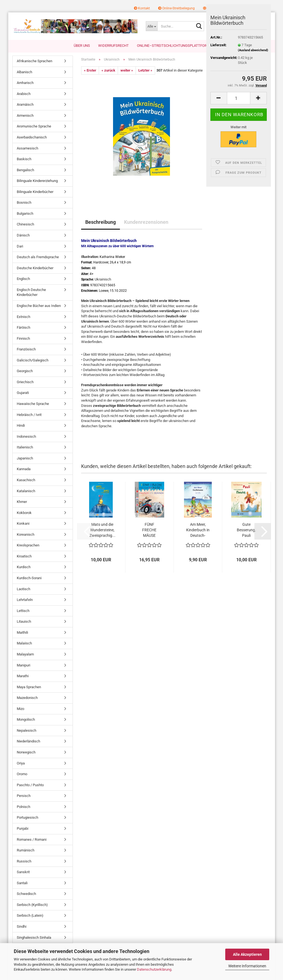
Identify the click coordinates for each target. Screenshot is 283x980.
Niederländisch (28, 741)
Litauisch (24, 621)
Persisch (24, 796)
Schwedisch (26, 894)
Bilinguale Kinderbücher (35, 192)
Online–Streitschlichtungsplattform (173, 46)
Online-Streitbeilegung (176, 8)
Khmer (22, 502)
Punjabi (23, 828)
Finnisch (23, 338)
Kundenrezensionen (146, 222)
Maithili (22, 632)
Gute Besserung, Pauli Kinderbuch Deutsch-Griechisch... (246, 530)
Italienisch (25, 447)
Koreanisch (26, 534)
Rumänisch (26, 850)
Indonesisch (26, 436)
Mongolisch (26, 719)
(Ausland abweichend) (253, 50)
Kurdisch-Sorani (29, 578)
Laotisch (24, 589)
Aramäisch (25, 104)
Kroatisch (24, 556)
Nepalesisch (27, 730)
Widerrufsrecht (113, 46)
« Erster (90, 70)
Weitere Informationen (247, 966)
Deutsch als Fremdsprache (38, 257)
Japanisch (25, 458)
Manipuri (24, 665)
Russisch (24, 861)
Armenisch (25, 115)
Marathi (23, 676)
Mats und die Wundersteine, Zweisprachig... (102, 530)
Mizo (20, 709)
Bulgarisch (25, 213)
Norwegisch (26, 752)
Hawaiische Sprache (33, 404)
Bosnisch (24, 202)
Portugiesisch (28, 817)
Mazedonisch (27, 698)
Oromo (22, 774)
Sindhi (22, 926)
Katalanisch (26, 491)
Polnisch (24, 807)
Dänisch (23, 235)
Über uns (82, 46)
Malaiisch (24, 643)
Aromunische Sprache (34, 126)
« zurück (108, 70)
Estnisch (24, 317)
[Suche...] (152, 26)
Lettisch (23, 611)
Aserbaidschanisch (32, 137)
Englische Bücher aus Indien (39, 306)
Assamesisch (28, 148)
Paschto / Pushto (30, 785)
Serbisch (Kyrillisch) (32, 905)
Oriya (21, 763)
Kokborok (24, 513)
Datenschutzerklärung (154, 969)
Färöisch (24, 327)
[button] (219, 98)
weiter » (127, 70)
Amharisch (25, 83)
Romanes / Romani (32, 839)
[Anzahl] (239, 98)
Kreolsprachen (28, 545)
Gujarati (23, 393)
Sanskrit (23, 872)
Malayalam (25, 654)
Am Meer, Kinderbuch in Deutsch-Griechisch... (198, 530)
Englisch (23, 279)
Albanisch (24, 72)
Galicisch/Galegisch (33, 360)
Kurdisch (24, 567)
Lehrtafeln (25, 600)
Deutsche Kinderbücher (35, 268)
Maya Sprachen (29, 687)
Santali (22, 883)
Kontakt (142, 8)
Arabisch (24, 94)
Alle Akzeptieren (247, 954)
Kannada (24, 469)
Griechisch (25, 382)
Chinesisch (25, 224)
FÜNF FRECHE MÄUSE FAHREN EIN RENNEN (149, 530)
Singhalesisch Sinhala (34, 937)
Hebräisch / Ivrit (29, 415)
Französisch (26, 349)
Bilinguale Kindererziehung (37, 181)
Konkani (23, 523)
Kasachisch (26, 480)
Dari (20, 246)
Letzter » (145, 70)
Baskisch (24, 159)
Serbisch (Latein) (30, 915)
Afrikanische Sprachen (35, 61)
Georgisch (25, 371)
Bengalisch (25, 170)
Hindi (21, 425)
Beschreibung (101, 222)
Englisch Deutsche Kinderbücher (31, 292)
